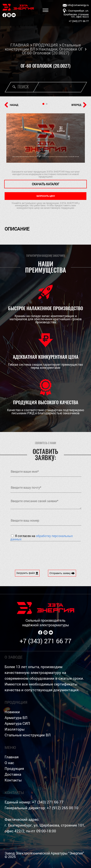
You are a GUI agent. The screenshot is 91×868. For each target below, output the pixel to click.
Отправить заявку (62, 573)
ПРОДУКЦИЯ (45, 45)
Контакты (13, 780)
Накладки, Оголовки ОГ (61, 49)
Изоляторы (15, 729)
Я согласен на (42, 537)
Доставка (13, 774)
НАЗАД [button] (11, 105)
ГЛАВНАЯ (19, 45)
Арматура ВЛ (16, 718)
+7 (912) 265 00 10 (63, 808)
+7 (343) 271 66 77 (45, 641)
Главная (12, 757)
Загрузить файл (27, 573)
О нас (9, 763)
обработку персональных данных (42, 537)
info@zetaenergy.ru (76, 5)
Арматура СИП (17, 723)
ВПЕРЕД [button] (79, 105)
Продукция (14, 768)
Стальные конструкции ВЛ (28, 735)
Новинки (12, 712)
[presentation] (40, 553)
